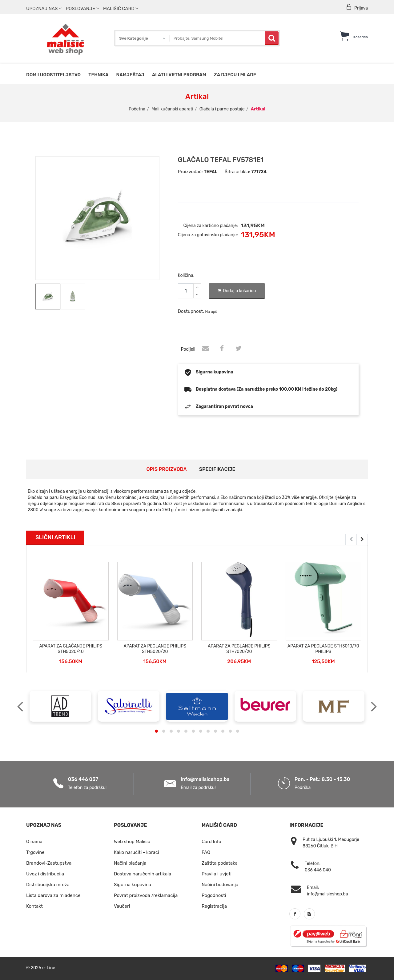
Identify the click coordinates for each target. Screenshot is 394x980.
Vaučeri (122, 906)
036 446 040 (318, 870)
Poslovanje (82, 9)
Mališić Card (121, 9)
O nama (34, 842)
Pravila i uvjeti (217, 874)
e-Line (49, 968)
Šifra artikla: (237, 172)
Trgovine (35, 852)
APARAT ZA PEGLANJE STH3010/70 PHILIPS (323, 649)
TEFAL (211, 172)
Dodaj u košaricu (237, 291)
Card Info (211, 842)
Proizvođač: (190, 172)
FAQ (206, 852)
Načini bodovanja (220, 885)
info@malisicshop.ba (205, 779)
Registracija (214, 906)
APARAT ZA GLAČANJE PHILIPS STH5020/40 (71, 649)
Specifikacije (217, 469)
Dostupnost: (191, 311)
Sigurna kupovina (133, 885)
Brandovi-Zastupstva (49, 863)
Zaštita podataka (220, 863)
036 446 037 (83, 779)
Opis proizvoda (166, 469)
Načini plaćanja (130, 863)
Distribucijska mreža (48, 885)
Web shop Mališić (132, 842)
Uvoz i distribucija (45, 874)
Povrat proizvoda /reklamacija (146, 895)
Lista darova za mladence (53, 895)
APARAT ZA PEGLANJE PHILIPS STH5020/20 (155, 649)
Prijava (357, 7)
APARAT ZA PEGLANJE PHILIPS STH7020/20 (239, 649)
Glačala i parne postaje (222, 109)
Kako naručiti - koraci (137, 852)
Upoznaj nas (44, 9)
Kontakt (34, 906)
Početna (137, 109)
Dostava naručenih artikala (143, 874)
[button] (156, 731)
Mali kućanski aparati (172, 109)
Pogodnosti (214, 895)
